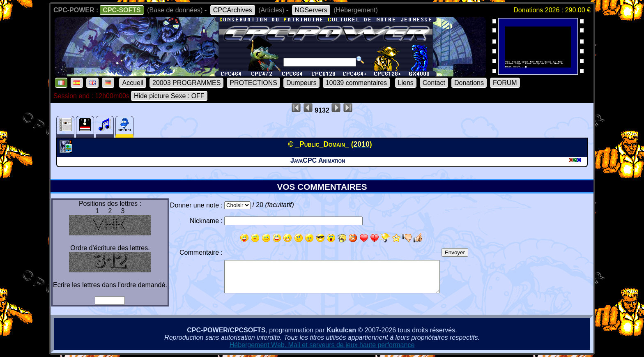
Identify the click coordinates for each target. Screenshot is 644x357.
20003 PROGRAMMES (186, 83)
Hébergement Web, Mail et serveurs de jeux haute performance (322, 345)
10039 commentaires (356, 83)
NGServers (311, 10)
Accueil (133, 83)
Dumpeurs (301, 83)
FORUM (505, 83)
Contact (434, 83)
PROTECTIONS (253, 83)
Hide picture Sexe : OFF (169, 96)
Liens (406, 83)
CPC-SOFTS (122, 10)
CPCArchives (233, 10)
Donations (469, 83)
